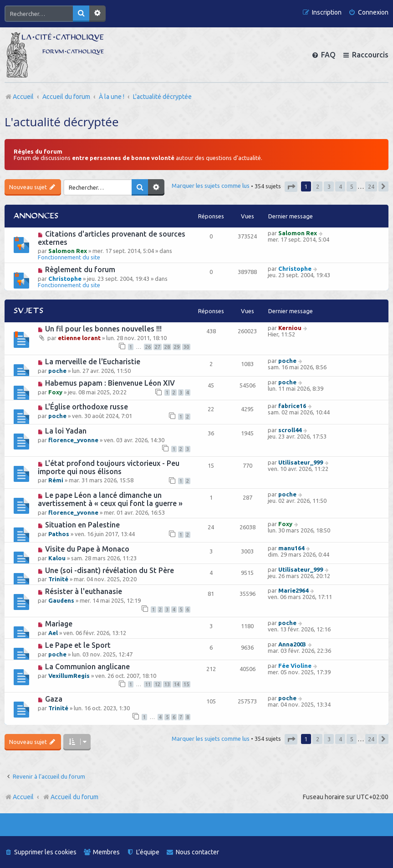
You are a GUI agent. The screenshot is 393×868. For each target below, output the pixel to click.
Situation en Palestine (82, 525)
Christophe (65, 279)
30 (186, 347)
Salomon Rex (68, 251)
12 (158, 684)
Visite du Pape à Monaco (87, 549)
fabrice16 (292, 406)
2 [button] (318, 186)
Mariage (59, 624)
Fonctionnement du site (69, 257)
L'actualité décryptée (62, 122)
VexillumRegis (69, 676)
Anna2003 (292, 644)
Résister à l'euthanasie (84, 591)
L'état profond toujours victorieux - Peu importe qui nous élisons (109, 467)
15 (186, 684)
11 (148, 684)
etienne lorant (79, 338)
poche (57, 371)
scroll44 (290, 430)
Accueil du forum (70, 797)
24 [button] (371, 186)
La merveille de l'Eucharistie (93, 362)
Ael (53, 633)
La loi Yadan (66, 431)
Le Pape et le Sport (78, 645)
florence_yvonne (73, 440)
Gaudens (61, 600)
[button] (291, 187)
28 (167, 347)
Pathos (59, 534)
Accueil (23, 797)
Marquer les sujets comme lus (211, 186)
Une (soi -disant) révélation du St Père (110, 570)
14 (177, 684)
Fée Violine (295, 666)
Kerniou (290, 328)
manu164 (291, 548)
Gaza (54, 699)
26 (148, 347)
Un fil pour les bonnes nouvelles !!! (103, 329)
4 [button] (340, 186)
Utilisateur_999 (301, 462)
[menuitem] (368, 13)
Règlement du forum (80, 269)
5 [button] (352, 186)
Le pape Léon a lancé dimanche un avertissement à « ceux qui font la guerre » (110, 499)
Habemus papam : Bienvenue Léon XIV (110, 383)
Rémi (56, 480)
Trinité (58, 579)
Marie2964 (293, 590)
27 (158, 347)
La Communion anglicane (87, 666)
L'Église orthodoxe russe (87, 407)
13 (167, 684)
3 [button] (329, 186)
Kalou (57, 558)
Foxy (55, 392)
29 (177, 347)
